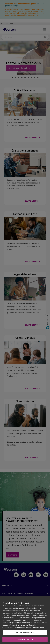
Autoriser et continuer (25, 639)
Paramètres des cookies (25, 632)
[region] (25, 620)
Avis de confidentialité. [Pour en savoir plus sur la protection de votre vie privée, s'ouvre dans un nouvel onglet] (35, 627)
